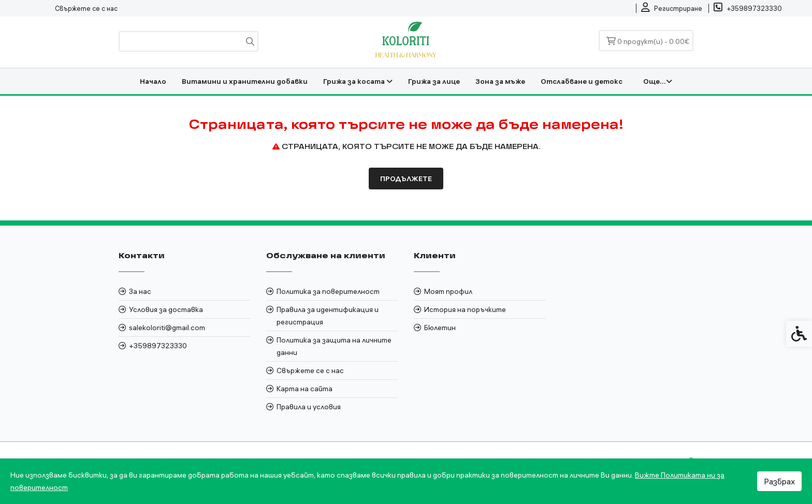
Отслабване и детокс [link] (582, 81)
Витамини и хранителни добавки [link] (245, 81)
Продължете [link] (406, 179)
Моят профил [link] (448, 291)
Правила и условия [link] (309, 407)
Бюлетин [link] (440, 328)
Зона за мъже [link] (500, 81)
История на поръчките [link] (465, 309)
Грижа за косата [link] (358, 81)
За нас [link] (140, 291)
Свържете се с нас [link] (86, 8)
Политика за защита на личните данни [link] (334, 346)
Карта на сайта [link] (304, 389)
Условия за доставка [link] (166, 309)
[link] (672, 8)
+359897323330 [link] (158, 346)
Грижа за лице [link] (434, 81)
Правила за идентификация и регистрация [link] (328, 316)
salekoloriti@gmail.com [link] (167, 328)
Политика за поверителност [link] (328, 291)
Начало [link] (153, 81)
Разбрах (779, 481)
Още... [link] (658, 81)
